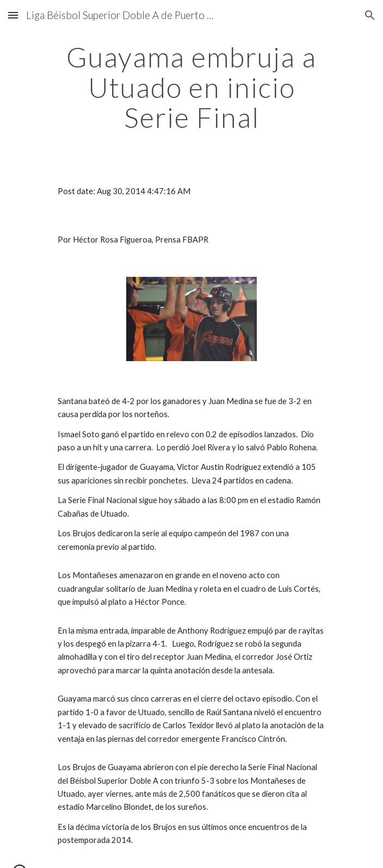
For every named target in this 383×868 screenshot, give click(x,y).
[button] (13, 15)
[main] (191, 87)
